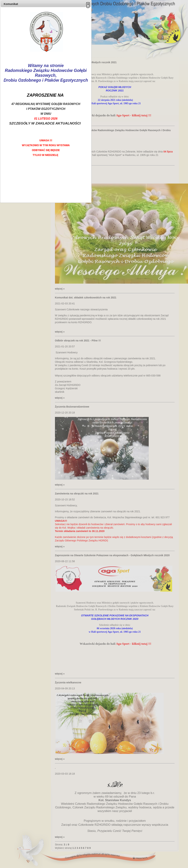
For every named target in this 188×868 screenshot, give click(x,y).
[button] (88, 4)
